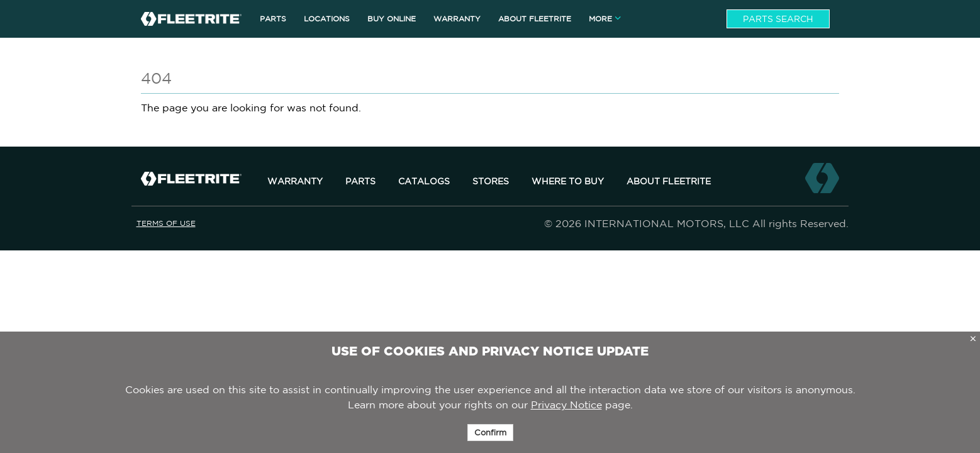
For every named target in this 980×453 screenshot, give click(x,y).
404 (156, 78)
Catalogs (424, 181)
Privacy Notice (566, 405)
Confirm (490, 433)
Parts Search (778, 19)
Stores (491, 181)
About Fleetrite (669, 181)
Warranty (295, 181)
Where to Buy (568, 181)
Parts (360, 181)
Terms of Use (166, 223)
